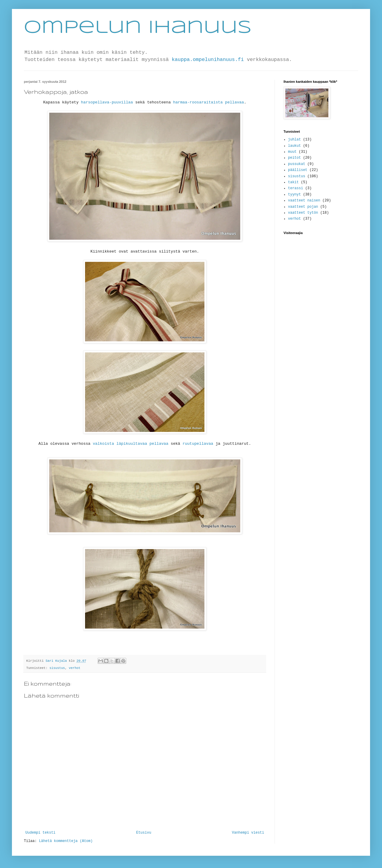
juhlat (294, 140)
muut (292, 152)
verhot (75, 668)
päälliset (298, 170)
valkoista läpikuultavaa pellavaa (131, 444)
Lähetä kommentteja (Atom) (66, 841)
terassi (295, 188)
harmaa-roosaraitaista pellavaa (208, 102)
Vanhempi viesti (248, 833)
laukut (294, 146)
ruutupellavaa (198, 444)
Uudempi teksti (40, 833)
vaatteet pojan (303, 207)
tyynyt (294, 195)
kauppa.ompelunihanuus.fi (208, 60)
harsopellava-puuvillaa (107, 102)
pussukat (297, 164)
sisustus (57, 668)
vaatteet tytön (303, 213)
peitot (294, 158)
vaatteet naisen (304, 201)
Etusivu (144, 833)
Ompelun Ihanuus (138, 28)
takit (293, 182)
